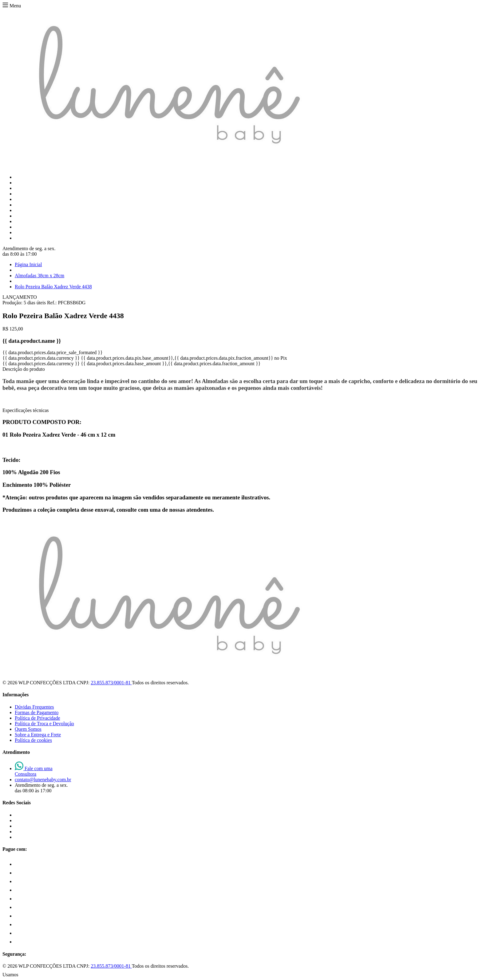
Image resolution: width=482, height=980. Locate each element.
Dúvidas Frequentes (34, 707)
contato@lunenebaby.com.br (43, 780)
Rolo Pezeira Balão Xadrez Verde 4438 (53, 287)
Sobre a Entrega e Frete (38, 735)
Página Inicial (28, 264)
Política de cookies (33, 740)
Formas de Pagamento (37, 712)
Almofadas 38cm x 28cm (40, 276)
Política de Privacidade (38, 718)
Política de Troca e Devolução (44, 724)
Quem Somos (28, 729)
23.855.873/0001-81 (111, 683)
